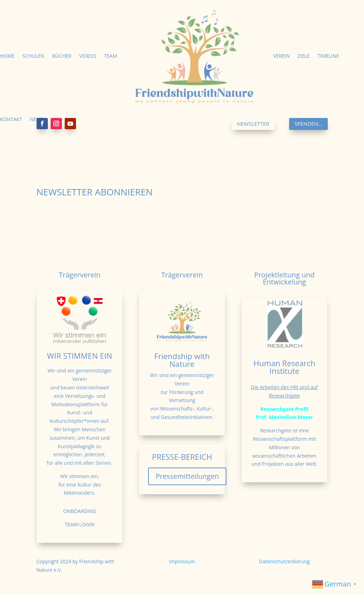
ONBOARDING (79, 511)
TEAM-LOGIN (79, 524)
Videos (88, 56)
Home (7, 56)
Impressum (182, 561)
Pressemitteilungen (187, 476)
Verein (282, 56)
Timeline (328, 56)
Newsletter (253, 124)
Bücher (62, 56)
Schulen (34, 56)
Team (111, 56)
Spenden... (308, 124)
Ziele (304, 56)
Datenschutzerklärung (285, 561)
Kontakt (11, 119)
